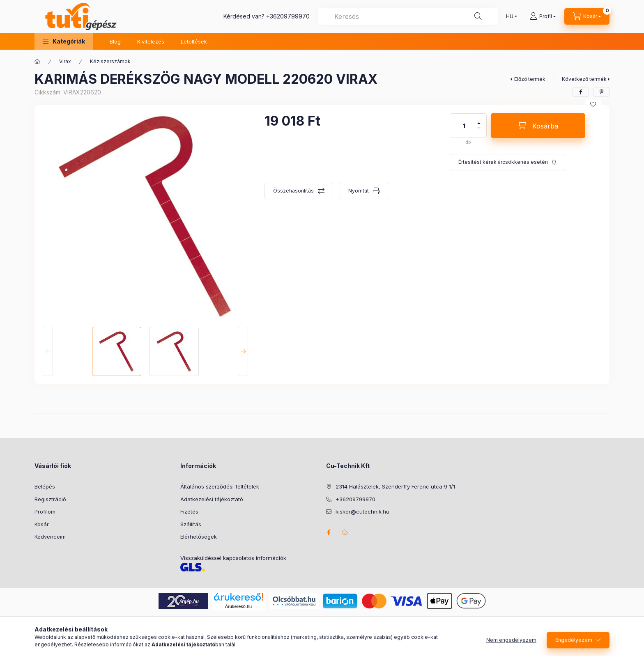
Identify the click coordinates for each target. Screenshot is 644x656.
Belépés (45, 486)
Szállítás (191, 524)
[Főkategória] (37, 62)
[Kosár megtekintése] (587, 16)
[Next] (243, 351)
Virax (65, 61)
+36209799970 (288, 16)
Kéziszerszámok (110, 61)
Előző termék (530, 79)
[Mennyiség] (464, 126)
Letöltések (194, 41)
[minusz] (479, 132)
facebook (329, 532)
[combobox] (408, 16)
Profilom (45, 511)
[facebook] (581, 92)
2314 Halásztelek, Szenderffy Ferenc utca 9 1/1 (395, 486)
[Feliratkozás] (507, 162)
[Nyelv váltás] (510, 16)
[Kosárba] (538, 126)
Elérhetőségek (199, 537)
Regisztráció (50, 499)
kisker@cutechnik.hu (362, 511)
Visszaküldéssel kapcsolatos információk (233, 558)
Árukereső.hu (238, 606)
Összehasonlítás (293, 191)
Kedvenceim (50, 537)
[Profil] (543, 16)
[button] (64, 41)
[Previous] (48, 351)
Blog (115, 41)
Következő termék (584, 79)
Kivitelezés (151, 41)
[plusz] (479, 120)
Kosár (42, 524)
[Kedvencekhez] (593, 104)
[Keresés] (478, 16)
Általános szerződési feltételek (220, 486)
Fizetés (189, 511)
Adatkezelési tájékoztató (212, 499)
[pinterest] (601, 92)
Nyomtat (359, 191)
